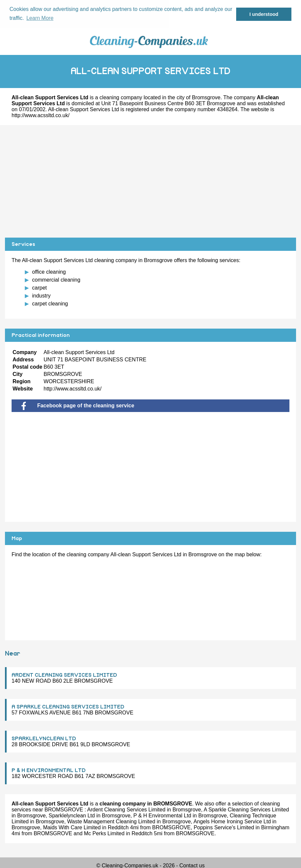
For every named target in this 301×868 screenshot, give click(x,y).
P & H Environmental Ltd (162, 815)
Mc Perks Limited (104, 833)
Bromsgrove (206, 97)
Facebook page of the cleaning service (78, 405)
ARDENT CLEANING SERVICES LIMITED (64, 675)
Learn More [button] (40, 18)
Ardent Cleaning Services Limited (127, 809)
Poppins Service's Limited (224, 827)
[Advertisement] (150, 181)
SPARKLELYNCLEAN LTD (44, 738)
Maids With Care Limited (72, 827)
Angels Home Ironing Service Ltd (232, 821)
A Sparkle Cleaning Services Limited (246, 809)
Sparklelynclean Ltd (72, 815)
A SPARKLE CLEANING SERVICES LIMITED (68, 707)
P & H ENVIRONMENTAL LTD (49, 770)
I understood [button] (264, 14)
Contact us (192, 865)
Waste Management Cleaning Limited (111, 821)
